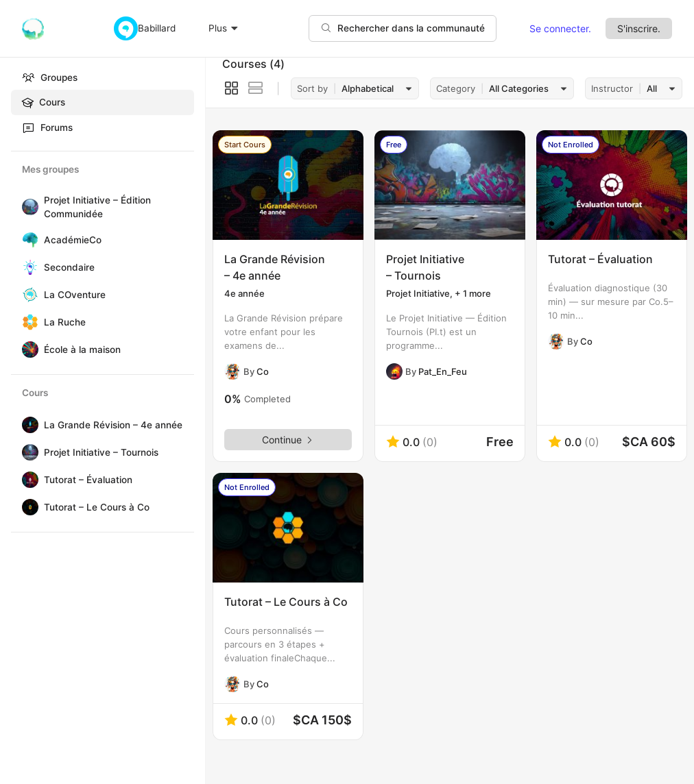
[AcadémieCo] (27, 240)
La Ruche (65, 322)
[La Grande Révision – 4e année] (27, 425)
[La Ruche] (27, 322)
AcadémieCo (73, 240)
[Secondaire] (27, 267)
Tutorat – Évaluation (88, 480)
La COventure (75, 295)
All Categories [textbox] (519, 88)
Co (263, 371)
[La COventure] (27, 295)
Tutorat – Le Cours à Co (97, 507)
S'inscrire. (639, 28)
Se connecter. (560, 28)
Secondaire (69, 267)
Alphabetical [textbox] (368, 88)
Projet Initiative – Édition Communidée (97, 207)
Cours (44, 103)
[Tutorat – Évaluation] (27, 480)
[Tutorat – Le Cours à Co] (27, 507)
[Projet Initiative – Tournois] (27, 452)
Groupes (50, 77)
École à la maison (82, 350)
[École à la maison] (27, 350)
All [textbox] (652, 88)
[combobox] (374, 89)
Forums (47, 127)
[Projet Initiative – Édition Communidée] (27, 207)
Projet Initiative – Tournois (101, 452)
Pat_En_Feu (443, 371)
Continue (288, 440)
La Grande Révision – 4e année (113, 425)
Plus (224, 28)
